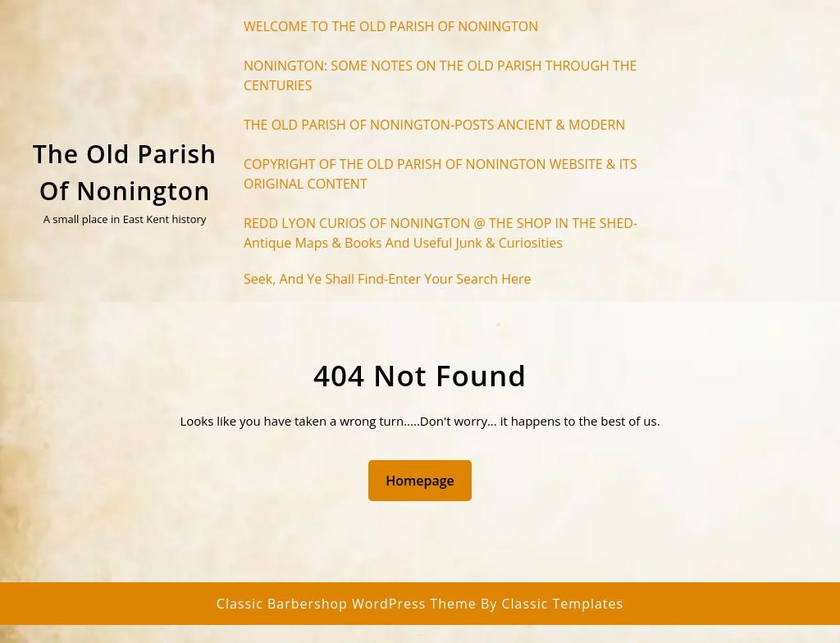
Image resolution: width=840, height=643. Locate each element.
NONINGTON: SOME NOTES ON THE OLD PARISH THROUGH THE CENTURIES (441, 75)
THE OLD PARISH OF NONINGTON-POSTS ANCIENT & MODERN (434, 125)
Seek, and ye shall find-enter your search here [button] (387, 279)
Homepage (427, 480)
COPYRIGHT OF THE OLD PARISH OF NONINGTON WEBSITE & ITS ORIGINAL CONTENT (441, 174)
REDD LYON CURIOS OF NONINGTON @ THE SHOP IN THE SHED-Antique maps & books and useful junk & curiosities (441, 233)
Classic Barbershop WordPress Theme (349, 604)
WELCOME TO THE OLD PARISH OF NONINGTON (391, 26)
